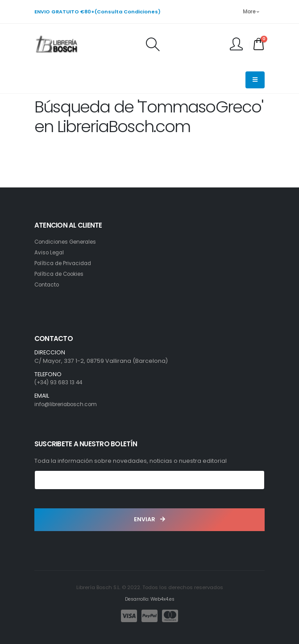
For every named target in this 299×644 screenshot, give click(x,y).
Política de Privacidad (66, 263)
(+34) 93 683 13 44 (60, 382)
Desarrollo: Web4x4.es (150, 599)
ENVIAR (149, 519)
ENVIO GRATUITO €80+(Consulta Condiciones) (98, 12)
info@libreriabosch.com (69, 404)
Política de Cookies (62, 274)
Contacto (48, 285)
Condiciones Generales (69, 242)
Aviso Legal (50, 252)
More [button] (251, 12)
